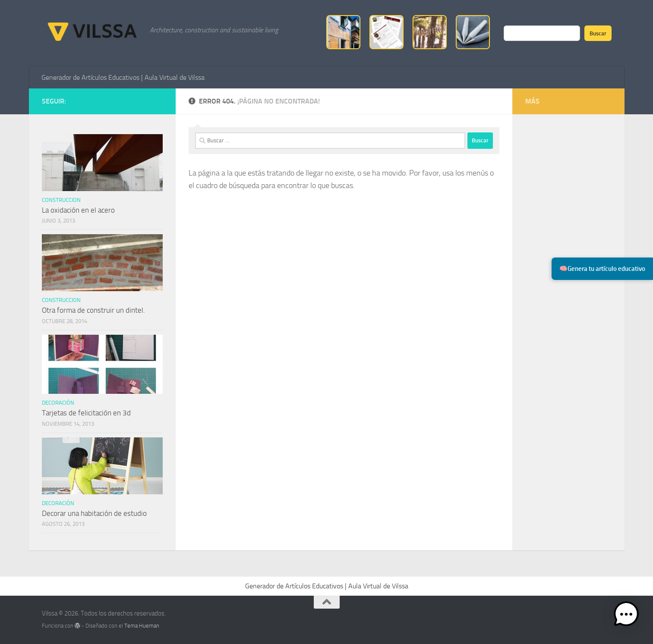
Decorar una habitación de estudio (94, 513)
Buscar (598, 33)
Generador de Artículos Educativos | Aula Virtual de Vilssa (123, 77)
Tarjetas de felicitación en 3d (86, 413)
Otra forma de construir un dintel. (93, 310)
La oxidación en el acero (78, 210)
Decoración (58, 403)
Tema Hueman (142, 626)
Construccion (61, 200)
